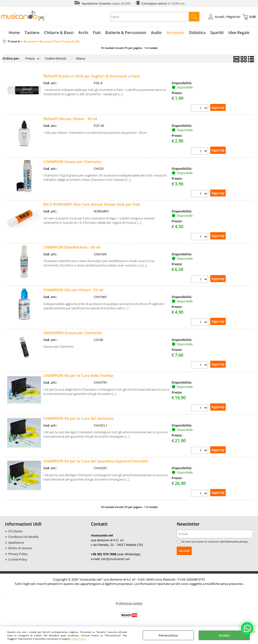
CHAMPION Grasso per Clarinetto (72, 162)
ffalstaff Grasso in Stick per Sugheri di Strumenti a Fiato (92, 76)
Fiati (97, 33)
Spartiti (217, 33)
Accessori (175, 33)
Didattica (197, 33)
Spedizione (16, 542)
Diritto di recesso (20, 548)
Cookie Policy (78, 639)
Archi (83, 33)
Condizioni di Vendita (23, 537)
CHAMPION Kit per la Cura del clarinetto (78, 418)
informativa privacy (236, 542)
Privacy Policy (18, 554)
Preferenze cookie (129, 603)
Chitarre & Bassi (59, 33)
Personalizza (168, 635)
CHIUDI (254, 631)
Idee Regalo (239, 33)
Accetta (224, 635)
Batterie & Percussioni (126, 33)
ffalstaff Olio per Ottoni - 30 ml (70, 119)
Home (14, 33)
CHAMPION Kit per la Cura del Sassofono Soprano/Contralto (96, 461)
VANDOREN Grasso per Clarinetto (73, 333)
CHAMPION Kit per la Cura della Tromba (78, 375)
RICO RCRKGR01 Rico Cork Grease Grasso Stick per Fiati (92, 204)
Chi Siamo (15, 531)
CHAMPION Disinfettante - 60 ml (72, 247)
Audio (156, 33)
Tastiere (32, 33)
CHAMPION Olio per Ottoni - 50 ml (73, 290)
